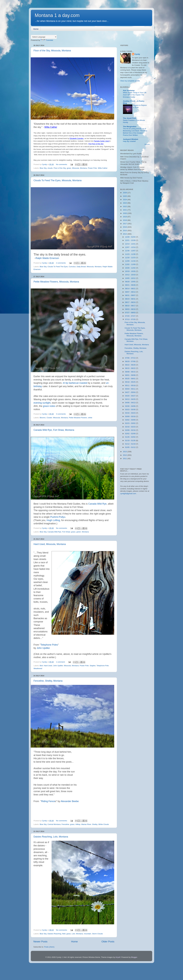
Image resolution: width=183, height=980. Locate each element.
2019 (125, 217)
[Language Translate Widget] (44, 37)
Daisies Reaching (54, 934)
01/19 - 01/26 (130, 440)
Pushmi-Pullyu (58, 517)
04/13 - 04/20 (130, 399)
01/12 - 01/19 (130, 444)
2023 (125, 203)
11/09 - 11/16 (130, 261)
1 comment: (61, 662)
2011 (125, 459)
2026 (125, 193)
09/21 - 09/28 (130, 285)
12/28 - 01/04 (130, 237)
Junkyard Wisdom (131, 139)
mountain (88, 934)
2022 (125, 206)
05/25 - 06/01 (130, 379)
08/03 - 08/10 (130, 309)
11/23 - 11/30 (130, 254)
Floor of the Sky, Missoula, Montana (52, 51)
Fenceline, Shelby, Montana (48, 681)
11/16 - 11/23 (130, 258)
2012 (125, 455)
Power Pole (92, 168)
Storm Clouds (98, 934)
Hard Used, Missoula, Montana (50, 544)
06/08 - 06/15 (130, 372)
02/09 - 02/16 (130, 430)
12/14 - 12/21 (130, 244)
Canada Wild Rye (97, 504)
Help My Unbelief (129, 141)
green (79, 532)
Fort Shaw (66, 532)
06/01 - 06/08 (130, 375)
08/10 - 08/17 (130, 306)
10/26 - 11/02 (130, 268)
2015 (125, 231)
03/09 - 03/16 (130, 416)
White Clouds (104, 824)
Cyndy (137, 54)
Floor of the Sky (60, 168)
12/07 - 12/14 (130, 247)
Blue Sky (43, 168)
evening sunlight (42, 403)
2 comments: (61, 263)
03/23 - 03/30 (130, 410)
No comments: (62, 164)
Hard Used (48, 666)
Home (36, 29)
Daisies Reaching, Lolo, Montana (51, 837)
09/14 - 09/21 (130, 289)
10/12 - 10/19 (130, 275)
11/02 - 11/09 (130, 264)
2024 (125, 200)
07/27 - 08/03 (130, 313)
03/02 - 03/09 (130, 420)
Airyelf (118, 957)
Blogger (134, 957)
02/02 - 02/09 (130, 434)
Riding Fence (48, 801)
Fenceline (65, 824)
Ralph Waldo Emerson (47, 258)
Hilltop (78, 824)
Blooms (43, 418)
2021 (125, 210)
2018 (125, 220)
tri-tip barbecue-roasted (75, 383)
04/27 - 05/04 (130, 392)
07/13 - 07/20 (130, 319)
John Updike (43, 648)
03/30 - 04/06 (130, 406)
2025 (125, 196)
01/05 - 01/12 (130, 447)
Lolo (73, 934)
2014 (125, 234)
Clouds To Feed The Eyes (58, 267)
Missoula (76, 168)
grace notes (49, 406)
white (90, 418)
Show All (147, 144)
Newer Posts (40, 942)
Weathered (38, 668)
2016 (125, 227)
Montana (83, 168)
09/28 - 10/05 (130, 282)
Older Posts (108, 942)
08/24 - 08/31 (130, 299)
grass (69, 168)
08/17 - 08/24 (130, 302)
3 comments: (61, 414)
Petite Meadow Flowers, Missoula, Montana (56, 282)
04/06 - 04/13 (130, 403)
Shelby (95, 824)
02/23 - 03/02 (130, 423)
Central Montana (54, 824)
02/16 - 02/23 (130, 427)
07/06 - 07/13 (130, 358)
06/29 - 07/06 (130, 361)
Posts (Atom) (49, 947)
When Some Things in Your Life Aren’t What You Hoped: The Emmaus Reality (135, 95)
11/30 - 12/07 (130, 251)
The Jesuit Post (129, 118)
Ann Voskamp (129, 90)
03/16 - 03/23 (130, 413)
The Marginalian (130, 127)
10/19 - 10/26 (130, 271)
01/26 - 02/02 (130, 437)
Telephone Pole (103, 666)
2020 (125, 213)
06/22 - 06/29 (130, 365)
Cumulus (72, 267)
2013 (125, 452)
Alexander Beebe (70, 801)
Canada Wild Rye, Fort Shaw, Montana (54, 430)
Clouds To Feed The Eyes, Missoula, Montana (58, 180)
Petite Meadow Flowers (78, 418)
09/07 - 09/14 (130, 292)
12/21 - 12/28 (130, 240)
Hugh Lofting (53, 520)
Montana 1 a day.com (57, 15)
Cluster (49, 418)
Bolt (41, 666)
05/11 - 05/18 (130, 385)
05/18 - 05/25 (130, 382)
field (64, 934)
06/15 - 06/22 (130, 368)
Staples (93, 666)
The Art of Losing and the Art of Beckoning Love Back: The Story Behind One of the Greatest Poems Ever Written (135, 132)
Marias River (86, 824)
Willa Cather (103, 168)
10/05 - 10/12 (130, 278)
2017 (125, 224)
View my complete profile (130, 81)
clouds (50, 168)
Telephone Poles (49, 645)
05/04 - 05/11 (130, 389)
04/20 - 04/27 (130, 396)
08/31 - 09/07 (130, 295)
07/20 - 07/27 (130, 316)
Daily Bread (81, 267)
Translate (47, 40)
